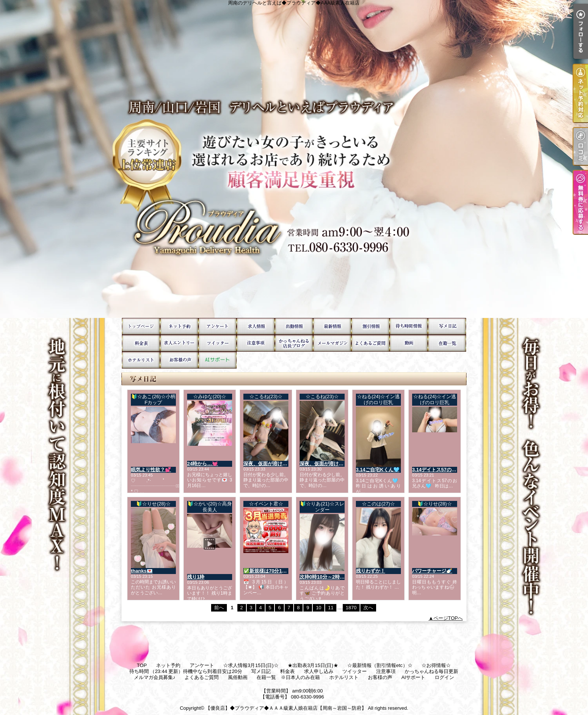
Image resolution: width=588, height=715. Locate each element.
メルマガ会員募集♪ (332, 343)
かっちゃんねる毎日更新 (294, 343)
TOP (141, 326)
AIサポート (217, 360)
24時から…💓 (202, 464)
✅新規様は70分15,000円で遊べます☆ (286, 571)
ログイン (444, 677)
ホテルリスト (141, 360)
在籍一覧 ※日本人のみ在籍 (447, 343)
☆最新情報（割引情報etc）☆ (332, 326)
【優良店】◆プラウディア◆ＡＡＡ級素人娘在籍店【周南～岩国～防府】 (286, 708)
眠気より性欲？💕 (151, 470)
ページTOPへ (448, 618)
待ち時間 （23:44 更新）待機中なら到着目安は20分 (409, 326)
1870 (351, 608)
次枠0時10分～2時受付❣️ (328, 577)
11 (331, 608)
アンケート (217, 326)
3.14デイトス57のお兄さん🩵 (445, 470)
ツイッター (217, 343)
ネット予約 (179, 326)
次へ (368, 608)
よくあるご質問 (370, 343)
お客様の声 (179, 360)
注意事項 (256, 343)
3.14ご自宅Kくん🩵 (378, 470)
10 (318, 608)
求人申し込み (179, 343)
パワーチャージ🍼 (432, 571)
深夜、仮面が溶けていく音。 (275, 464)
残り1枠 (196, 577)
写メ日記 (447, 326)
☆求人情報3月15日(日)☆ (256, 326)
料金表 (141, 343)
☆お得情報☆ (370, 326)
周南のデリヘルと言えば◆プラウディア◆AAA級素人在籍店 (294, 159)
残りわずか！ (370, 571)
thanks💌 (142, 571)
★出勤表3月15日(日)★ (294, 326)
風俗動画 (409, 343)
